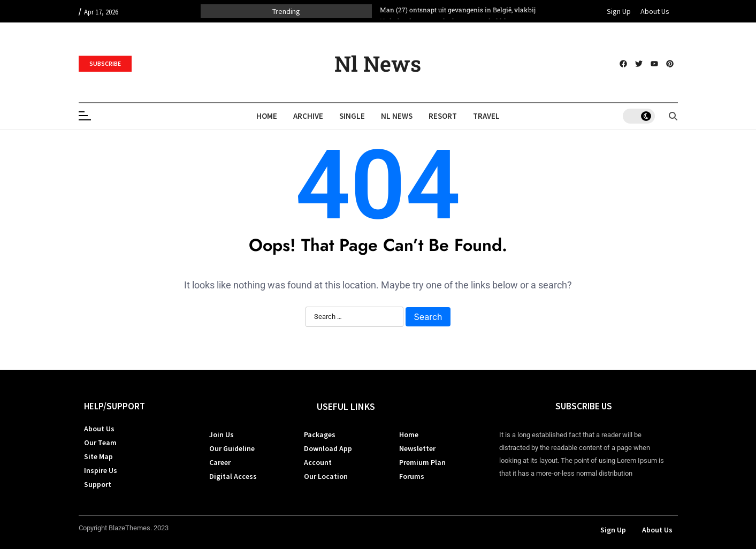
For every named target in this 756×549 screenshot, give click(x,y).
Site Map (98, 456)
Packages (320, 434)
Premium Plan (422, 462)
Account (318, 462)
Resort (443, 116)
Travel (486, 116)
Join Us (222, 434)
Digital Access (233, 476)
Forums (412, 476)
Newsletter (417, 448)
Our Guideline (232, 448)
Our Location (326, 476)
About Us (655, 11)
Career (220, 462)
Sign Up (619, 11)
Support (98, 484)
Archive (308, 116)
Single (352, 116)
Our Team (100, 443)
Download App (328, 448)
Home (267, 116)
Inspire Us (101, 470)
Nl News (378, 63)
